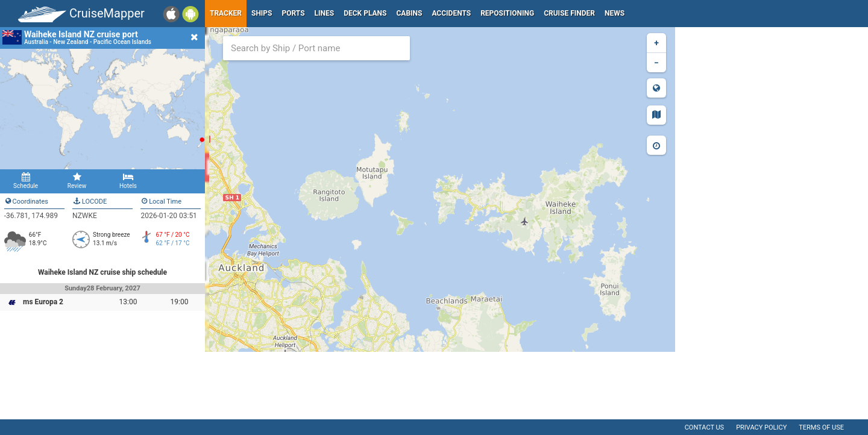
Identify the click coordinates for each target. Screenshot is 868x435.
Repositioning (507, 13)
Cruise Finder (569, 13)
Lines (325, 13)
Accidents (451, 13)
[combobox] (316, 48)
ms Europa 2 (43, 302)
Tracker (226, 13)
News (615, 13)
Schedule (26, 181)
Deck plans (365, 13)
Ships (262, 13)
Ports (294, 13)
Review (77, 181)
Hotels (128, 181)
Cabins (409, 13)
